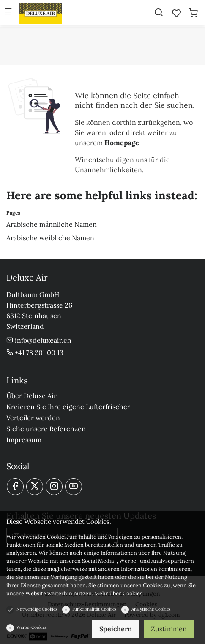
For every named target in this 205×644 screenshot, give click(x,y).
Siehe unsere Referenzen (46, 429)
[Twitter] (35, 487)
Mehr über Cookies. (119, 593)
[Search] (159, 12)
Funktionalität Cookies (94, 609)
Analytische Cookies (151, 609)
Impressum (24, 440)
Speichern (116, 629)
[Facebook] (15, 487)
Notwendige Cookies (37, 609)
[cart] (193, 13)
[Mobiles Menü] (8, 13)
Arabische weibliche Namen (50, 238)
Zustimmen (169, 629)
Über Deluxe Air (31, 396)
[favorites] (177, 13)
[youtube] (74, 487)
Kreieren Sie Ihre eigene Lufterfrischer (68, 407)
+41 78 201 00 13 (35, 352)
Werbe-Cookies (32, 627)
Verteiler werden (33, 418)
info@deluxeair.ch (39, 340)
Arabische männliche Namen (52, 224)
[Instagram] (54, 487)
